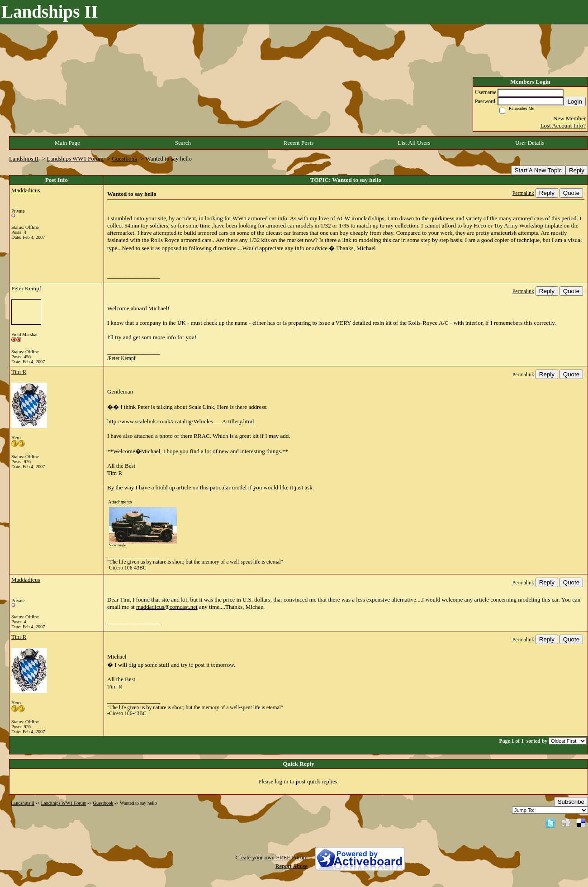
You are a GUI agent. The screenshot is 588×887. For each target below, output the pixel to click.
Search (183, 143)
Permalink (523, 193)
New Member (569, 118)
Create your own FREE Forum (271, 857)
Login (575, 102)
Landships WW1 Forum (75, 159)
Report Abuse (292, 866)
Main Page (67, 143)
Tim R (19, 372)
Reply (577, 170)
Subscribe (571, 802)
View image (117, 545)
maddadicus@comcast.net (167, 607)
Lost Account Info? (563, 126)
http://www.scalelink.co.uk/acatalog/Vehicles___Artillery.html (181, 421)
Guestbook (124, 159)
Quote (571, 193)
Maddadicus (26, 190)
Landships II (24, 159)
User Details (530, 143)
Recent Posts (299, 143)
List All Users (414, 143)
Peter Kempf (26, 288)
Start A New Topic (538, 170)
